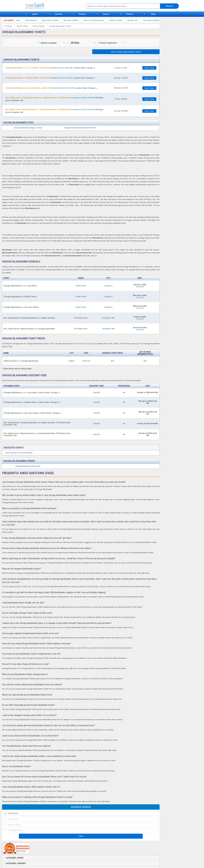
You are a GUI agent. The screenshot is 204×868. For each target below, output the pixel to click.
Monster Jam (136, 20)
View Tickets (149, 68)
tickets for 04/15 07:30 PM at (51, 88)
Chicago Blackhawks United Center (28, 466)
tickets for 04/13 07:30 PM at (50, 78)
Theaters (82, 14)
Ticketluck (52, 6)
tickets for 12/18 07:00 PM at (54, 99)
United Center (81, 286)
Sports (35, 14)
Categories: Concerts (16, 863)
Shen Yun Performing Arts (97, 20)
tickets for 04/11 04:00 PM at (50, 68)
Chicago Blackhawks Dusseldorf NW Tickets (80, 128)
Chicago (107, 286)
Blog (153, 14)
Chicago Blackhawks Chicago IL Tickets (28, 128)
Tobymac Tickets (119, 20)
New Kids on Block (74, 20)
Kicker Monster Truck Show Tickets (19, 453)
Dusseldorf (106, 318)
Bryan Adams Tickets (54, 20)
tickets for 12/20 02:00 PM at (54, 111)
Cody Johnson (35, 20)
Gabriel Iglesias (18, 20)
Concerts (59, 14)
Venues (106, 14)
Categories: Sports (15, 858)
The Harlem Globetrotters (156, 20)
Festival (130, 14)
